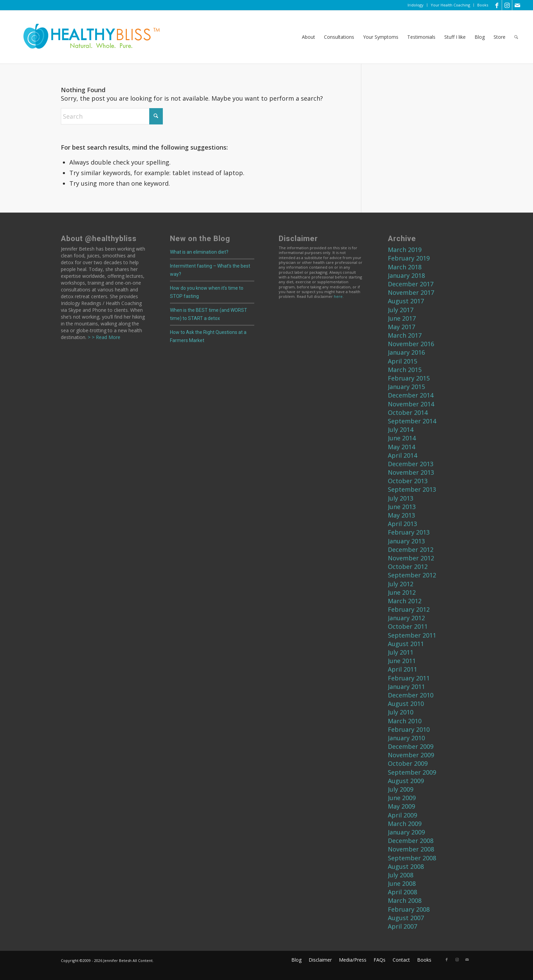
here (338, 296)
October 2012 (408, 567)
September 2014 (412, 421)
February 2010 (409, 729)
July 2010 (401, 712)
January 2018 (406, 275)
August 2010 (406, 704)
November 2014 (411, 404)
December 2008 (411, 841)
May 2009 (401, 806)
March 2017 (405, 335)
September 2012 (412, 575)
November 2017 (411, 292)
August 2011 (406, 644)
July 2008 (401, 875)
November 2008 (411, 849)
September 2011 (412, 635)
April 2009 (402, 815)
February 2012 (409, 609)
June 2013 (402, 507)
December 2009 (411, 746)
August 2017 (406, 301)
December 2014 (411, 395)
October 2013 (408, 481)
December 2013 (411, 464)
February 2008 (409, 909)
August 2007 (406, 918)
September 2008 (412, 858)
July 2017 (401, 310)
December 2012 (411, 550)
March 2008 (405, 900)
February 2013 (409, 532)
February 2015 (409, 378)
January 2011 (406, 687)
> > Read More (103, 337)
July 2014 (401, 429)
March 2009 (405, 824)
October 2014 (408, 412)
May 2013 (401, 515)
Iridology (416, 5)
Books (483, 5)
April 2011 (402, 669)
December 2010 (411, 695)
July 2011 (401, 652)
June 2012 (402, 592)
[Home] (87, 37)
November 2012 (411, 558)
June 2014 (402, 438)
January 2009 (406, 832)
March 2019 (405, 250)
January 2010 (406, 738)
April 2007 (402, 926)
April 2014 (402, 455)
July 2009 (401, 789)
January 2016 (406, 352)
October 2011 (408, 626)
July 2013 (401, 498)
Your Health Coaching (450, 5)
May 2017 (401, 327)
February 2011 (409, 678)
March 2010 (405, 721)
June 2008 (402, 883)
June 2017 (402, 318)
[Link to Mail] (517, 5)
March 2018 (405, 267)
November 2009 (411, 755)
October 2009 (408, 763)
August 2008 (406, 866)
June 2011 (402, 661)
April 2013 (402, 524)
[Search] (516, 37)
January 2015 (406, 387)
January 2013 (406, 541)
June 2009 (402, 798)
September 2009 (412, 772)
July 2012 (401, 584)
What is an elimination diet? (199, 252)
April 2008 (402, 892)
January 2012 (406, 618)
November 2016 (411, 344)
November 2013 (411, 472)
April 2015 (402, 361)
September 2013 (412, 489)
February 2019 (409, 258)
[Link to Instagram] (507, 5)
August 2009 (406, 781)
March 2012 (405, 601)
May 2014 (401, 447)
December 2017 (411, 284)
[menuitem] (416, 5)
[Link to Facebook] (497, 5)
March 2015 (405, 370)
